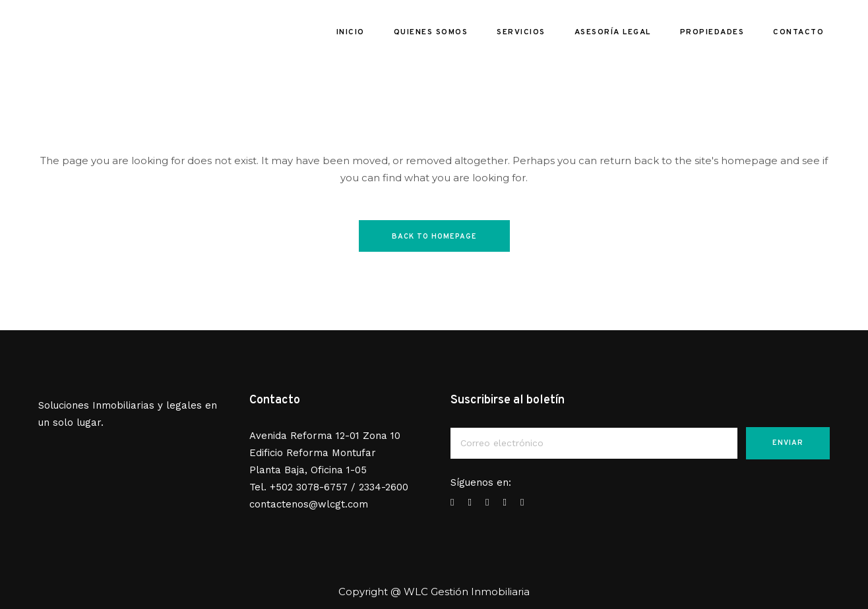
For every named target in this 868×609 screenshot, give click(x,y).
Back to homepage (434, 237)
